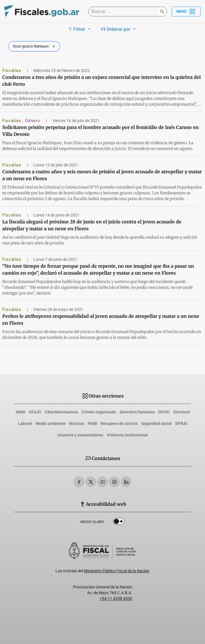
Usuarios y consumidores (80, 435)
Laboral (25, 423)
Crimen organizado (99, 412)
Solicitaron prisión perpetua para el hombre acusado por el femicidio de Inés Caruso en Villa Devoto (100, 131)
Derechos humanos (137, 412)
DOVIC (164, 412)
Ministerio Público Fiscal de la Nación (117, 571)
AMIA (20, 412)
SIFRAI (181, 423)
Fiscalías (12, 71)
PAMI (92, 423)
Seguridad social (156, 423)
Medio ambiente (51, 423)
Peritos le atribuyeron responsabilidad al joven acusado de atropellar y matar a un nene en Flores (101, 320)
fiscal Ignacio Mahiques (35, 46)
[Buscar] (124, 12)
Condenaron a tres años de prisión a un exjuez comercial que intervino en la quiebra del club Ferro (101, 81)
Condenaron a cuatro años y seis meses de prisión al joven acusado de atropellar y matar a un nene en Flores (102, 175)
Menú (186, 12)
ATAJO (35, 412)
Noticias (77, 423)
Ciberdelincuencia (61, 412)
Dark (119, 523)
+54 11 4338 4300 (116, 599)
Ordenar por (119, 29)
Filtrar (80, 29)
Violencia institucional (127, 435)
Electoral (182, 412)
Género (33, 121)
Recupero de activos (119, 423)
